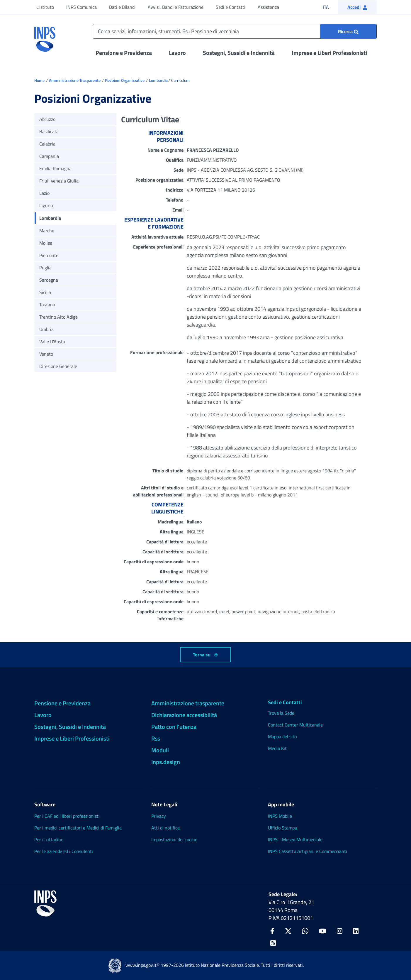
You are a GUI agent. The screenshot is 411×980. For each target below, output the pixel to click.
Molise (46, 243)
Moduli (160, 750)
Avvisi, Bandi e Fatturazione (176, 7)
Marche (47, 231)
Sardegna (49, 280)
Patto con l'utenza (174, 727)
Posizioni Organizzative (125, 80)
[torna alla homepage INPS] (45, 37)
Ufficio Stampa (282, 828)
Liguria (46, 205)
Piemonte (49, 255)
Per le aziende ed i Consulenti (64, 851)
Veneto (46, 354)
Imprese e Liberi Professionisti (329, 53)
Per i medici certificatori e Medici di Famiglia (78, 828)
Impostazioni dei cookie (174, 839)
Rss (156, 738)
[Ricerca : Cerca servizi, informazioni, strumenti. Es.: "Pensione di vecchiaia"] (348, 31)
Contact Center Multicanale (295, 725)
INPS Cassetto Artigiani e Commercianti (308, 851)
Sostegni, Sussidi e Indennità (239, 53)
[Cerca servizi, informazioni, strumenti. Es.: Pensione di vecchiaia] (235, 31)
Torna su (205, 655)
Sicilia (45, 292)
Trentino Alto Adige (58, 317)
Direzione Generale (58, 366)
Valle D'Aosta (52, 342)
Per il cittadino (49, 839)
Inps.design (166, 762)
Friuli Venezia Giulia (59, 181)
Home (39, 80)
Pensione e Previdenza (124, 53)
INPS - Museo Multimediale (295, 839)
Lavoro (177, 53)
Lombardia (158, 80)
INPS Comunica (81, 7)
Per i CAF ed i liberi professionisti (67, 816)
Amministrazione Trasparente (75, 80)
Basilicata (49, 131)
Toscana (47, 305)
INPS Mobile (280, 816)
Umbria (46, 329)
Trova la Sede (281, 713)
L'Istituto (45, 7)
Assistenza (268, 7)
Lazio (44, 193)
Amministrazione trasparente (188, 703)
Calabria (47, 144)
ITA (330, 7)
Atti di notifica (165, 828)
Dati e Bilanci (122, 7)
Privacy (159, 816)
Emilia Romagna (55, 168)
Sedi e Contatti (231, 7)
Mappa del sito (282, 736)
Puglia (45, 268)
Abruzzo (47, 119)
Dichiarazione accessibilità (184, 715)
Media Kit (277, 748)
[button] (357, 7)
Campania (49, 156)
